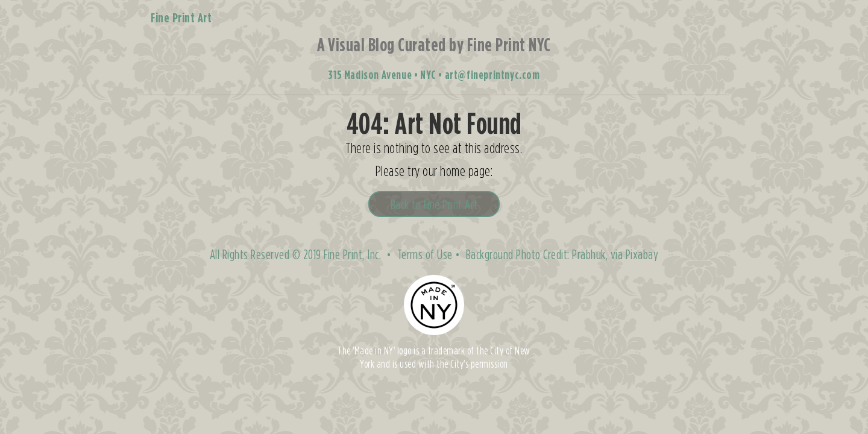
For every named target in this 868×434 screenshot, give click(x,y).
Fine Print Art (181, 17)
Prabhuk (589, 254)
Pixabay (642, 254)
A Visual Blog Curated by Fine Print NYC (434, 44)
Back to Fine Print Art (434, 204)
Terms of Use (425, 254)
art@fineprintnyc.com (492, 74)
